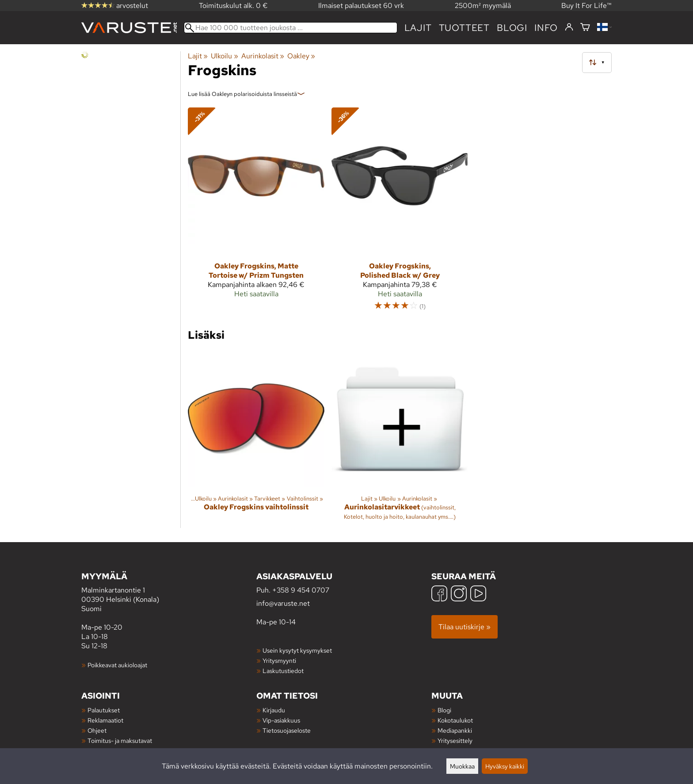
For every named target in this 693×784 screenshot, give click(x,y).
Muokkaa (462, 766)
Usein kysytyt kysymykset (297, 650)
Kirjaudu (274, 710)
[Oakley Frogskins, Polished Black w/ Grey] (400, 213)
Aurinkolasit (263, 56)
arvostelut (115, 6)
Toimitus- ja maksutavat (120, 740)
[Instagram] (459, 595)
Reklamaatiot (105, 720)
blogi (512, 28)
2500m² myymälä (483, 6)
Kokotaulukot (455, 720)
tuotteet (464, 28)
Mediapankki (455, 730)
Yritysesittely (455, 740)
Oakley (301, 56)
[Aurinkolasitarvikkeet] (400, 439)
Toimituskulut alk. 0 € (233, 6)
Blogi (444, 710)
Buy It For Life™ (586, 6)
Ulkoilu (224, 56)
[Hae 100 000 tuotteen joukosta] (291, 28)
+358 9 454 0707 (301, 590)
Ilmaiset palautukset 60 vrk (361, 6)
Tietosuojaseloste (287, 730)
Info (546, 28)
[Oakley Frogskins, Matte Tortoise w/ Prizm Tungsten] (256, 213)
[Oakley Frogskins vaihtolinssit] (256, 439)
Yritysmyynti (279, 660)
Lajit (418, 28)
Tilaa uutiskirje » (465, 627)
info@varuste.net (283, 603)
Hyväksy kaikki (505, 766)
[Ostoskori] (585, 28)
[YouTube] (478, 595)
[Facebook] (439, 595)
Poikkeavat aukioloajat (117, 665)
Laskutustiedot (283, 671)
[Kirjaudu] (569, 27)
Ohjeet (97, 730)
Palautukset (104, 710)
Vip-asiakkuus (281, 720)
